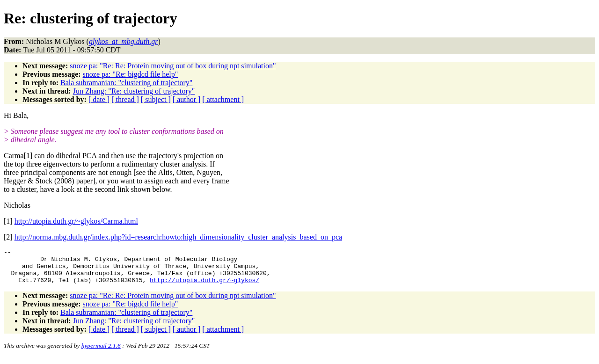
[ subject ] (156, 99)
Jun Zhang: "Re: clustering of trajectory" (134, 91)
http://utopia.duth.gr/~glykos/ (205, 287)
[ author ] (187, 99)
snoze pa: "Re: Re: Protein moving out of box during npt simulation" (173, 66)
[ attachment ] (223, 99)
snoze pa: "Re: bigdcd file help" (131, 74)
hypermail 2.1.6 (101, 353)
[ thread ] (125, 99)
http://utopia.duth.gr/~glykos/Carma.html (76, 221)
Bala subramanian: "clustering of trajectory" (126, 83)
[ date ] (99, 99)
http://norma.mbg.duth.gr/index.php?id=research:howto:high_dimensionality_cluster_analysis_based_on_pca (178, 237)
